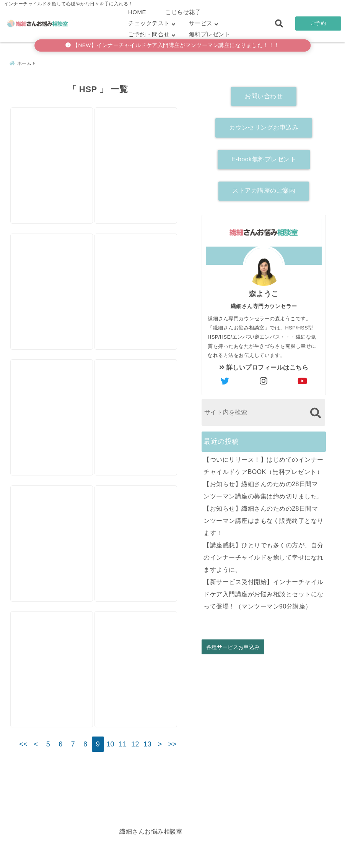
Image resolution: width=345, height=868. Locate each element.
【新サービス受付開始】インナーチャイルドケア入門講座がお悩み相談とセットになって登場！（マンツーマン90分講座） (264, 592)
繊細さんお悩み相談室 (151, 860)
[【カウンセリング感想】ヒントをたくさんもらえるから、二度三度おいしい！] (142, 539)
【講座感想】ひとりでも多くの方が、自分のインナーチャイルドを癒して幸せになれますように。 (264, 555)
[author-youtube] (303, 379)
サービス (201, 23)
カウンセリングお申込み (264, 125)
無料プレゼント (210, 34)
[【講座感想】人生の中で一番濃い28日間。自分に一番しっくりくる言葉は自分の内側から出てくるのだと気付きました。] (54, 275)
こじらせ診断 (173, 850)
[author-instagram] (264, 379)
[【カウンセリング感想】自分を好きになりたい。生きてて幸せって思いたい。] (54, 143)
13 (147, 772)
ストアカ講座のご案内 (264, 189)
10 (110, 772)
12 (135, 772)
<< (23, 772)
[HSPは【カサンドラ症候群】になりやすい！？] (142, 143)
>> (172, 772)
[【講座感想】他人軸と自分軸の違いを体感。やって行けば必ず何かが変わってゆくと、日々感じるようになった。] (54, 407)
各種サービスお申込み (233, 645)
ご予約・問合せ (149, 34)
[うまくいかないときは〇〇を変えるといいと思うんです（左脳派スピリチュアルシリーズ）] (142, 407)
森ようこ (264, 291)
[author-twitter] (225, 379)
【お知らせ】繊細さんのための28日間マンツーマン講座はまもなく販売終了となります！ (264, 518)
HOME (137, 12)
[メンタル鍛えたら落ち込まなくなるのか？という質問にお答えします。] (54, 539)
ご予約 (318, 23)
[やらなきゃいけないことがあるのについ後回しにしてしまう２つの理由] (54, 671)
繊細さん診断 (123, 850)
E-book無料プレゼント (264, 157)
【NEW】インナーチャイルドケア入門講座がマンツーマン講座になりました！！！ (172, 45)
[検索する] (315, 411)
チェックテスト (149, 23)
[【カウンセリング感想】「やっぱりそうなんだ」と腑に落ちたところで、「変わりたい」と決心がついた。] (142, 275)
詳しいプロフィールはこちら (264, 365)
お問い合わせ (264, 94)
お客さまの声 (223, 850)
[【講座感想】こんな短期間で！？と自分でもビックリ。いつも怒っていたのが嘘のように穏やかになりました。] (142, 671)
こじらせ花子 (183, 12)
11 (123, 772)
